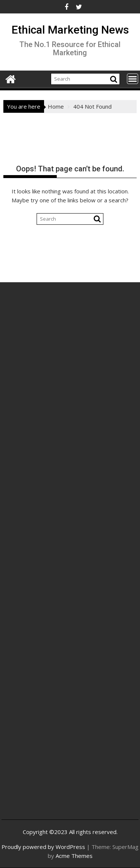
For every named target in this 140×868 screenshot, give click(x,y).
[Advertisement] (70, 381)
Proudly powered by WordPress (43, 847)
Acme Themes (74, 856)
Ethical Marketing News (70, 30)
